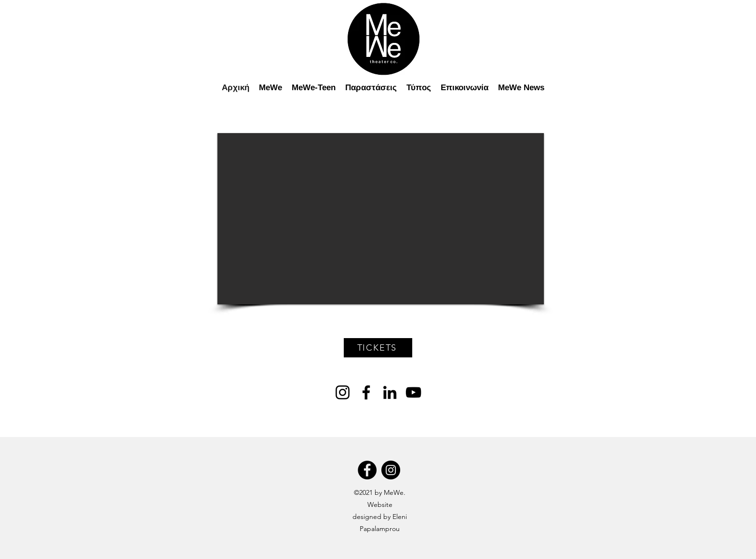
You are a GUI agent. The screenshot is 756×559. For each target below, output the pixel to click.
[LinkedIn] (390, 392)
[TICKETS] (378, 348)
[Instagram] (343, 392)
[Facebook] (366, 392)
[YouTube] (413, 392)
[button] (381, 219)
